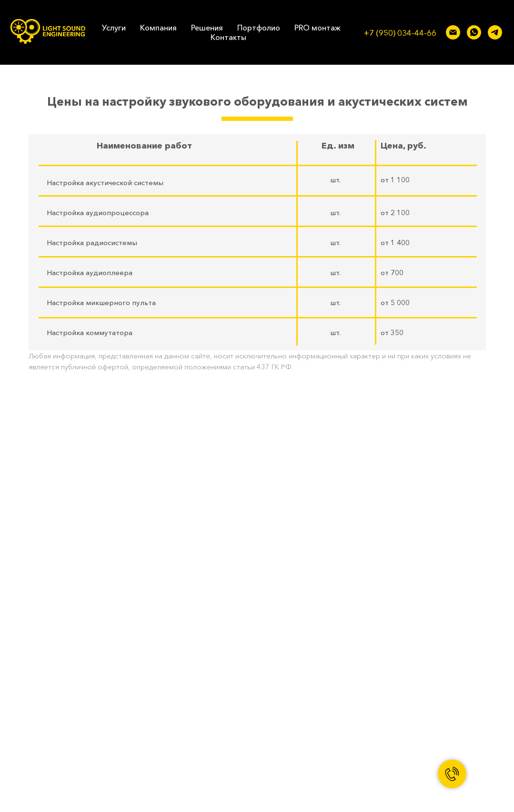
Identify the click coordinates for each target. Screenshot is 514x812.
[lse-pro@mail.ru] (453, 32)
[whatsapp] (474, 32)
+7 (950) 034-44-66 (400, 33)
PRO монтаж (317, 28)
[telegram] (495, 32)
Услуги (114, 28)
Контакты (228, 37)
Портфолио (259, 28)
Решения (207, 28)
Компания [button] (158, 28)
